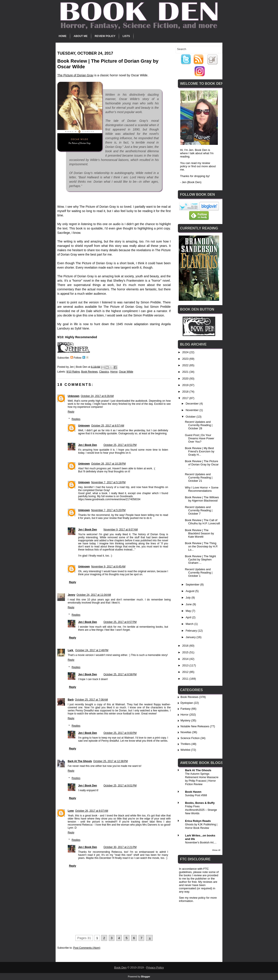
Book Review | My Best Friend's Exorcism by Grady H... (199, 451)
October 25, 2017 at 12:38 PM (110, 761)
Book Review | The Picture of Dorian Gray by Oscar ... (202, 464)
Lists (126, 36)
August (190, 591)
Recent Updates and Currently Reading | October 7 (199, 510)
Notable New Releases (195, 726)
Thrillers (185, 744)
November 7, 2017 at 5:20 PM (108, 510)
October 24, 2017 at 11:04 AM (94, 595)
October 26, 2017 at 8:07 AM (92, 811)
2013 (186, 665)
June (189, 604)
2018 (186, 392)
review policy (197, 898)
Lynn (71, 811)
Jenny (72, 595)
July (189, 598)
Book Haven (193, 792)
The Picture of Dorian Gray (75, 75)
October (191, 417)
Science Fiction (190, 738)
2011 (186, 679)
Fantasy (185, 709)
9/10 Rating (73, 372)
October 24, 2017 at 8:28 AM (97, 396)
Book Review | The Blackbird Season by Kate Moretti (199, 533)
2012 (186, 672)
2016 (186, 646)
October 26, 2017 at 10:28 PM (108, 464)
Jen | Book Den (88, 445)
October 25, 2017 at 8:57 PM (120, 622)
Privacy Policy (155, 967)
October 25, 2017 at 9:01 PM (120, 786)
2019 (186, 385)
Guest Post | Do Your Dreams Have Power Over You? (199, 438)
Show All (216, 850)
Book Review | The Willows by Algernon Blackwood (202, 499)
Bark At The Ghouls (80, 761)
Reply (71, 412)
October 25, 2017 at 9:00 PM (120, 733)
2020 (186, 379)
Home (63, 36)
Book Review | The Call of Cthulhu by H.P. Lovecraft (202, 522)
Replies (76, 419)
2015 (186, 652)
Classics (104, 372)
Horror (114, 372)
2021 (186, 372)
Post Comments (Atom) (87, 948)
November (193, 410)
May (189, 611)
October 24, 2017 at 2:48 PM (92, 650)
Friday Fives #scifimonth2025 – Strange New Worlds (201, 810)
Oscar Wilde (126, 372)
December (193, 404)
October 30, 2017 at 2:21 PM (120, 847)
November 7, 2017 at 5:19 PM (108, 482)
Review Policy (105, 36)
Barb (71, 700)
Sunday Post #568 (196, 795)
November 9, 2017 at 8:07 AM (121, 530)
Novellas (186, 732)
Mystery (185, 720)
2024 (186, 352)
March (190, 624)
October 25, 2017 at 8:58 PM (120, 674)
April (189, 617)
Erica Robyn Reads (198, 821)
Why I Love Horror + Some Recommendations (202, 489)
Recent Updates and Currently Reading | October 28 (199, 425)
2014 (186, 659)
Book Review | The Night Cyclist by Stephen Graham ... (200, 559)
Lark (71, 650)
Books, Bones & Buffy (200, 803)
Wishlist (185, 750)
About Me (81, 36)
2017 (186, 398)
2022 (186, 365)
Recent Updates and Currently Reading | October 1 (199, 573)
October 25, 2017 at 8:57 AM (108, 426)
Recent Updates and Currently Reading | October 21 (199, 477)
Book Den (120, 967)
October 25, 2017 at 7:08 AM (91, 700)
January (191, 637)
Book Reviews (89, 372)
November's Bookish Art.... (201, 843)
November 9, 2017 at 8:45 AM (108, 567)
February (192, 631)
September (193, 584)
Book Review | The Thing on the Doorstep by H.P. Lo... (201, 546)
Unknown (74, 396)
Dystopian (187, 703)
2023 (186, 359)
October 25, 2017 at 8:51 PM (120, 445)
